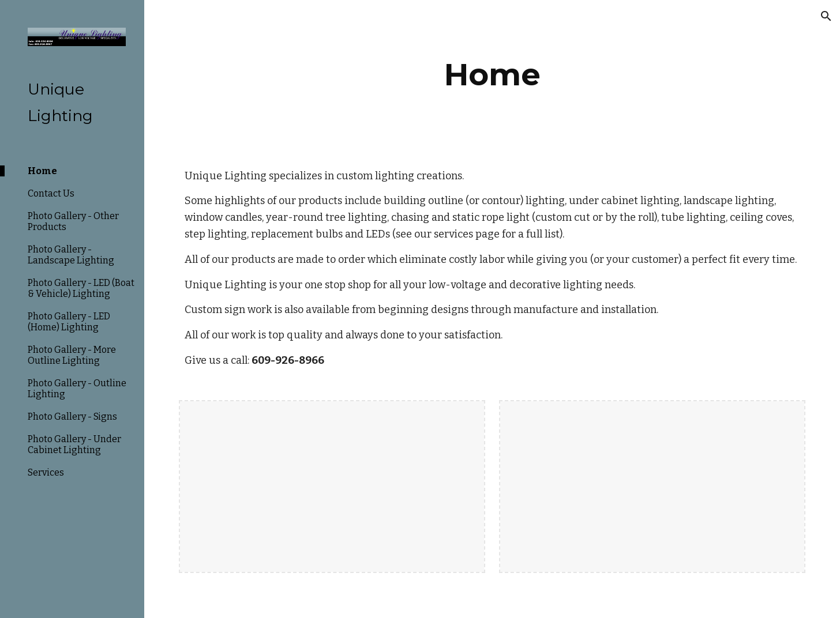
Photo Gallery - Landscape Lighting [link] (71, 255)
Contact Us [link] (51, 193)
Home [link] (42, 171)
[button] (826, 16)
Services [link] (46, 472)
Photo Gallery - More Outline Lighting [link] (72, 355)
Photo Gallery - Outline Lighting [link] (77, 389)
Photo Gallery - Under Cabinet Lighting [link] (74, 444)
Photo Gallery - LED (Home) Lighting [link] (69, 322)
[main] (492, 75)
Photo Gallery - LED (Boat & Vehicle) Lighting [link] (81, 288)
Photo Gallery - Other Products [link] (73, 221)
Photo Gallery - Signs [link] (72, 417)
